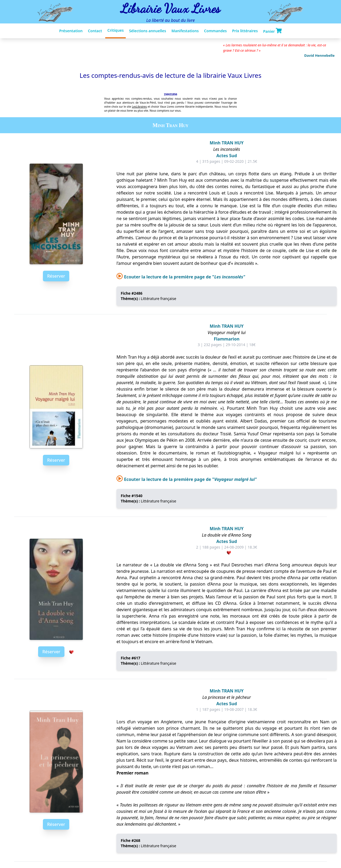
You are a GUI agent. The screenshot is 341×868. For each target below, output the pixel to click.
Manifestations (185, 31)
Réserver (56, 276)
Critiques (115, 30)
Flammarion (227, 339)
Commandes (215, 31)
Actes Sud (227, 156)
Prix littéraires (245, 31)
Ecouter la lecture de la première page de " (181, 277)
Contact (95, 31)
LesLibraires (139, 107)
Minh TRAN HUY (227, 143)
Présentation (71, 31)
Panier (273, 31)
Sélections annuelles (147, 31)
